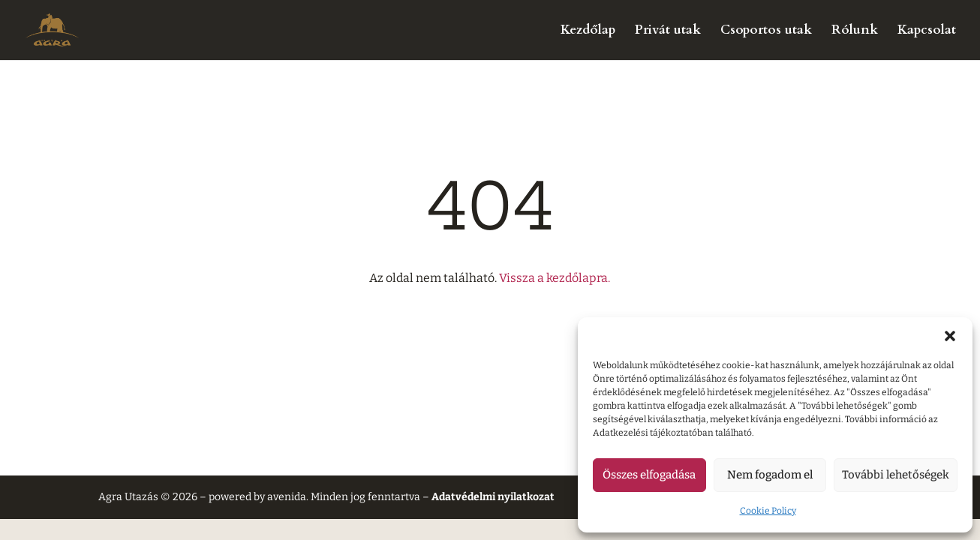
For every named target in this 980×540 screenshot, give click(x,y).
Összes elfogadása (649, 475)
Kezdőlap (588, 31)
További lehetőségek (896, 475)
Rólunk (855, 31)
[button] (950, 336)
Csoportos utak (766, 31)
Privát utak (668, 31)
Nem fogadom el (770, 475)
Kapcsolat (927, 31)
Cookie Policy (768, 511)
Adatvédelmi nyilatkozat (493, 497)
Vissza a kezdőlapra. (555, 278)
